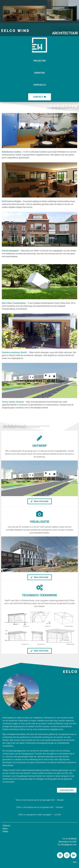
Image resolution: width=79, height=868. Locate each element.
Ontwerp (40, 446)
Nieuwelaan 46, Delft (68, 842)
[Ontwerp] (40, 438)
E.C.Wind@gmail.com (67, 845)
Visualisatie (40, 522)
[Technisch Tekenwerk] (40, 587)
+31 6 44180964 (69, 839)
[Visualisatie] (40, 514)
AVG (75, 862)
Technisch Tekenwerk (39, 595)
